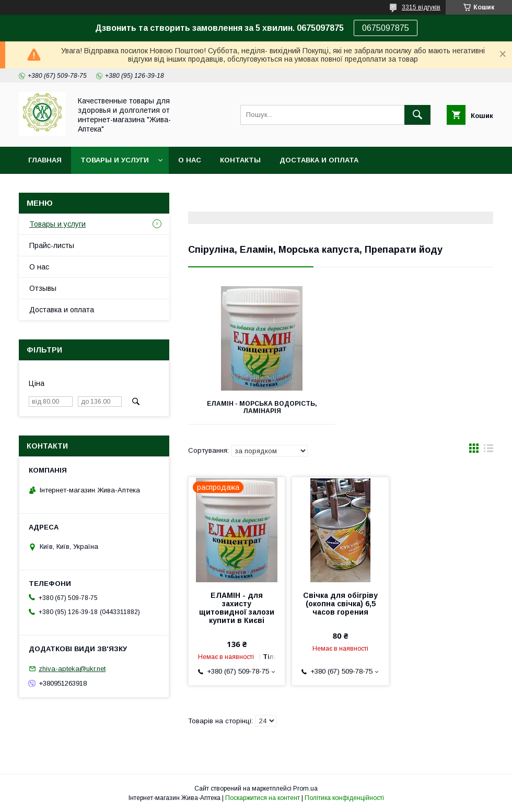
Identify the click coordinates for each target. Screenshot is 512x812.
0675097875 (386, 28)
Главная (45, 160)
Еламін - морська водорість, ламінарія (262, 407)
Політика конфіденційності (344, 798)
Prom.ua (305, 789)
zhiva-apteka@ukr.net (72, 669)
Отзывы (43, 288)
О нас (190, 160)
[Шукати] (417, 115)
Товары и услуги (115, 160)
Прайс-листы (52, 245)
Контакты (240, 160)
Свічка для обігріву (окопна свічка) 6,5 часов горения (340, 604)
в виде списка (488, 451)
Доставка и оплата (319, 160)
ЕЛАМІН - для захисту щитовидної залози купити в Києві (237, 608)
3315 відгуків (421, 7)
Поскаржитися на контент (263, 798)
